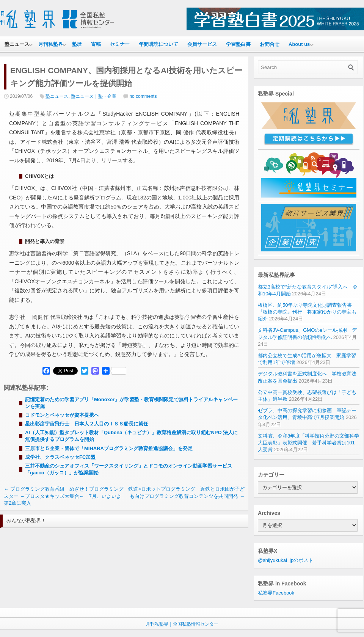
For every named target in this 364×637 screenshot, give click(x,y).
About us (299, 44)
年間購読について (158, 44)
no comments (143, 96)
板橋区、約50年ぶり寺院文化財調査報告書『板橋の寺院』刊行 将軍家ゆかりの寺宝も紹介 (307, 312)
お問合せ (270, 44)
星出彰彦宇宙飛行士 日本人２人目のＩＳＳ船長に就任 (87, 424)
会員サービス (202, 44)
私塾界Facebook (276, 593)
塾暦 (77, 44)
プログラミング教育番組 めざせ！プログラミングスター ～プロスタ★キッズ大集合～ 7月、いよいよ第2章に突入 (64, 496)
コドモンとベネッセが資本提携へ (62, 415)
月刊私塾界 (51, 44)
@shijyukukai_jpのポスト (286, 560)
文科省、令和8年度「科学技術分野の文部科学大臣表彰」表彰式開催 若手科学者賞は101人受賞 (308, 443)
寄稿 (96, 44)
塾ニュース (17, 44)
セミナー (120, 44)
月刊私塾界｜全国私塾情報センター (182, 624)
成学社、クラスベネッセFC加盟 (60, 457)
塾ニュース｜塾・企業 (94, 96)
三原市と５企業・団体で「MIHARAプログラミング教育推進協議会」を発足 (109, 448)
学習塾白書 (238, 44)
